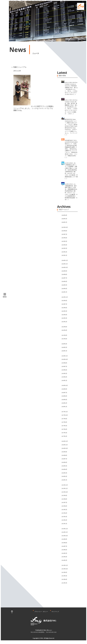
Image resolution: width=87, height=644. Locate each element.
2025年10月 (65, 227)
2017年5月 (64, 426)
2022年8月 (64, 327)
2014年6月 (64, 550)
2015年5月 (64, 510)
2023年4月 (64, 315)
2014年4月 (64, 557)
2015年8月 (64, 499)
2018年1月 (64, 407)
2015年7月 (64, 503)
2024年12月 (65, 260)
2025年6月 (64, 238)
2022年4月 (64, 330)
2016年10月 (65, 448)
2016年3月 (64, 473)
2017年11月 (65, 412)
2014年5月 (64, 553)
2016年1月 (64, 480)
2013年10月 (65, 569)
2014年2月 (64, 560)
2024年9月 (64, 271)
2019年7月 (64, 366)
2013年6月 (64, 572)
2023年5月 (64, 311)
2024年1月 (64, 292)
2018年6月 (64, 396)
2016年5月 (64, 466)
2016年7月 (64, 459)
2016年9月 (64, 452)
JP (78, 11)
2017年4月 (64, 429)
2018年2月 (64, 403)
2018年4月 (64, 400)
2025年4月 (64, 245)
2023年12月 (65, 297)
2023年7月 (64, 304)
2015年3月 (64, 517)
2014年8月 (64, 543)
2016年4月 (64, 469)
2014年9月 (64, 539)
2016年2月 (64, 476)
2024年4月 (64, 289)
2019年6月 (64, 370)
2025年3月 (64, 248)
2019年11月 (65, 356)
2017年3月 (64, 433)
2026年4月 (64, 215)
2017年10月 (65, 415)
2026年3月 (64, 219)
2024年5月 (64, 285)
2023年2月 (64, 322)
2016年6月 (64, 462)
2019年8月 (64, 363)
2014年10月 (65, 536)
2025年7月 (64, 234)
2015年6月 (64, 506)
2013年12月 (65, 565)
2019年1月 (64, 381)
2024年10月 (65, 267)
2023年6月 (64, 308)
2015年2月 (64, 520)
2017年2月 (64, 436)
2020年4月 (64, 344)
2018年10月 (65, 385)
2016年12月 (65, 441)
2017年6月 (64, 422)
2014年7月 (64, 546)
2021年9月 (64, 335)
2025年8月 (64, 231)
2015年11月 (65, 488)
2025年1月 (64, 255)
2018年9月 (64, 389)
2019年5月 (64, 373)
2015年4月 (64, 513)
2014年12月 (65, 529)
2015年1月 (64, 524)
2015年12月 (65, 485)
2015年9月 (64, 495)
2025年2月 (64, 252)
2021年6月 (64, 339)
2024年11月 (65, 264)
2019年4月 (64, 377)
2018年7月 (64, 393)
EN (82, 11)
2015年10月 (65, 492)
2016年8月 (64, 455)
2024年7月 (64, 278)
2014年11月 (65, 532)
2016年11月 (65, 445)
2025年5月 (64, 241)
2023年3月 (64, 318)
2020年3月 (64, 347)
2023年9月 (64, 301)
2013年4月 (64, 579)
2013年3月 (64, 583)
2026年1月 (64, 222)
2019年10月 (65, 359)
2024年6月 (64, 281)
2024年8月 (64, 274)
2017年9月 (64, 419)
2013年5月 (64, 576)
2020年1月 (64, 351)
